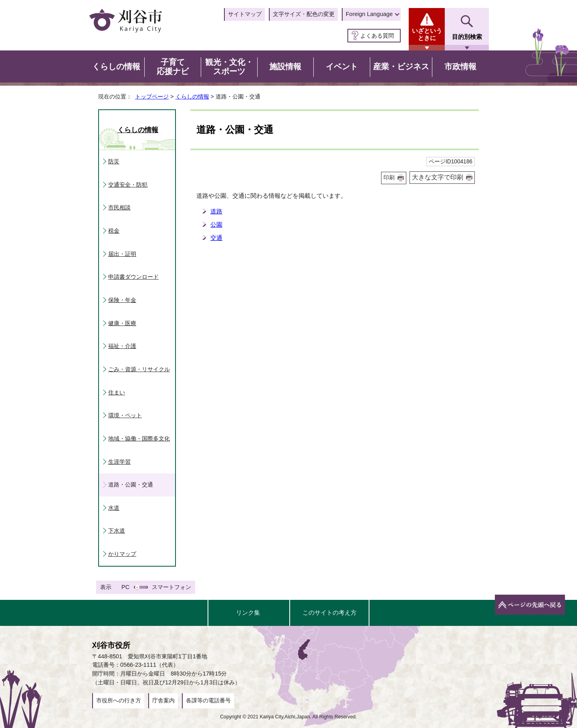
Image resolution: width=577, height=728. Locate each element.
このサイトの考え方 (330, 612)
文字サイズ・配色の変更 (304, 14)
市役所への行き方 (119, 700)
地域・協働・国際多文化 (139, 438)
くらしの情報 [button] (116, 66)
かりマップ (122, 554)
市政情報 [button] (460, 66)
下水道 (117, 531)
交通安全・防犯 (128, 185)
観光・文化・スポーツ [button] (229, 67)
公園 (216, 224)
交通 (216, 238)
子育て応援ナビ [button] (173, 67)
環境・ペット (125, 415)
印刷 (389, 178)
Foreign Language (369, 14)
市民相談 (119, 207)
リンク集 (248, 612)
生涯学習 (119, 462)
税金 (114, 231)
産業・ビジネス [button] (401, 66)
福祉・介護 (122, 346)
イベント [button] (342, 66)
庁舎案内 (163, 700)
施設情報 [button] (285, 66)
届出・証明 (122, 254)
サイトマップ (245, 14)
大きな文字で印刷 (438, 177)
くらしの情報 (192, 97)
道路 (216, 211)
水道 (114, 508)
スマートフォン (171, 587)
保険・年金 (122, 300)
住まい (117, 392)
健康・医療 (122, 323)
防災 (114, 161)
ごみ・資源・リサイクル (139, 369)
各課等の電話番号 (208, 700)
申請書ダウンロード (133, 277)
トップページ (152, 97)
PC (125, 587)
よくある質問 (377, 36)
